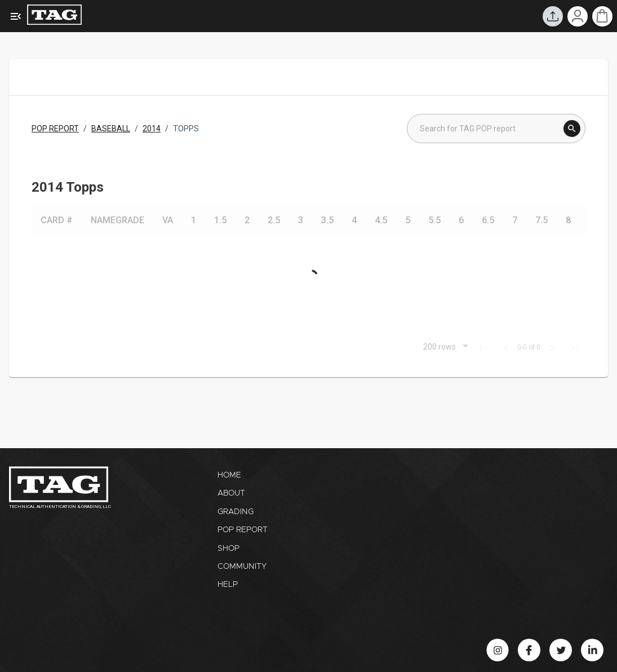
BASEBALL (111, 129)
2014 (152, 129)
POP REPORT (55, 129)
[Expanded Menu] (16, 16)
